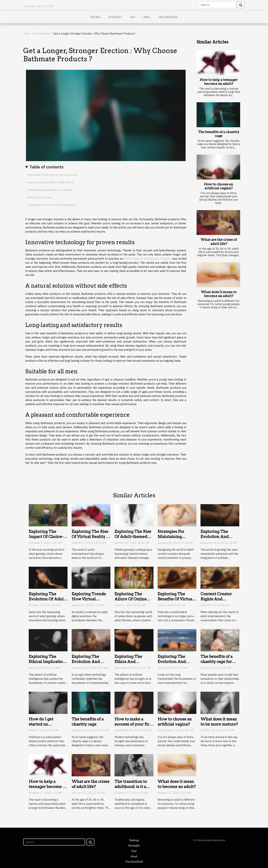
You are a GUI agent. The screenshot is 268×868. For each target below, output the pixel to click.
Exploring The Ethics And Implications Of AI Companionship (132, 664)
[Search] (217, 5)
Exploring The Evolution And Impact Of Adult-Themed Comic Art (176, 664)
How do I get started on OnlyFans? (41, 724)
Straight (115, 17)
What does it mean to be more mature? (219, 722)
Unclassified (168, 17)
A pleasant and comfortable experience (52, 205)
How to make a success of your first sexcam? (134, 724)
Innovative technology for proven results (52, 175)
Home (27, 34)
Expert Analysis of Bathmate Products (147, 259)
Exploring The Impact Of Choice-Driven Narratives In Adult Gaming (46, 539)
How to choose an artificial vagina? (219, 186)
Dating (95, 17)
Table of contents (46, 167)
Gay (133, 17)
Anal (147, 17)
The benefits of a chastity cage (219, 134)
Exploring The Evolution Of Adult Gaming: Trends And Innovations (47, 602)
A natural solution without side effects (51, 182)
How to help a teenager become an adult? (219, 82)
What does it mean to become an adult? (219, 294)
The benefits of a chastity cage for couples (216, 662)
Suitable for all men (39, 197)
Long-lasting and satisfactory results (50, 190)
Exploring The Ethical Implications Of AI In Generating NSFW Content (48, 664)
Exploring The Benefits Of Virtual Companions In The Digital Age (176, 602)
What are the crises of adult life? (219, 242)
